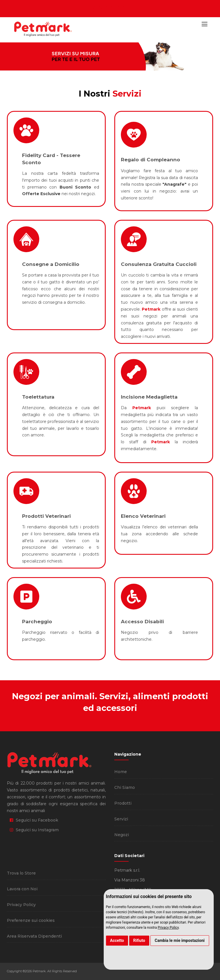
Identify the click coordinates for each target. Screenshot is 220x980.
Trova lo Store (21, 873)
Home (121, 772)
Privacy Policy (168, 928)
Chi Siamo (125, 787)
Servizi (121, 819)
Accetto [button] (117, 940)
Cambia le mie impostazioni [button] (180, 940)
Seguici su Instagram (34, 830)
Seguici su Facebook (34, 820)
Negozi (122, 835)
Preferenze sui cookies (31, 920)
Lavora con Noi (22, 889)
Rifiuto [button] (139, 940)
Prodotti (123, 803)
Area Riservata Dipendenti (34, 936)
